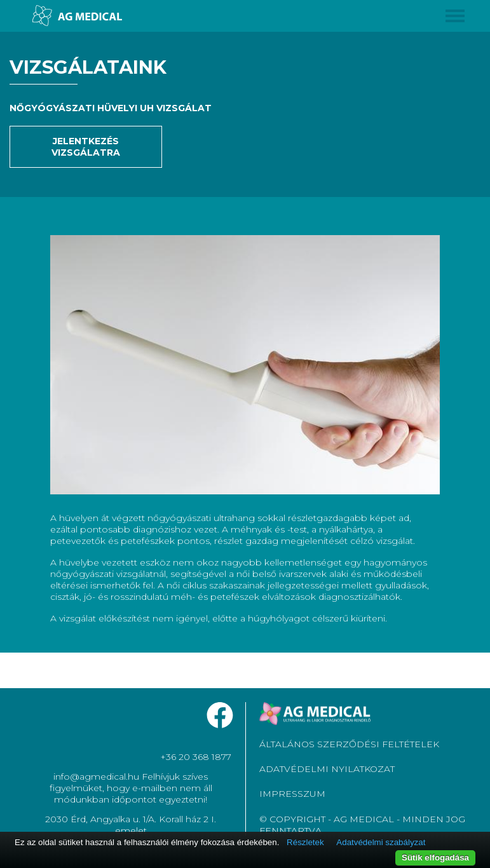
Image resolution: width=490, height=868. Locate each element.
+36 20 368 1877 (196, 757)
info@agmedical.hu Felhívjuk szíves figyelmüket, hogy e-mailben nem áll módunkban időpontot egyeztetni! (131, 788)
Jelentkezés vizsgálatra (86, 147)
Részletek (305, 842)
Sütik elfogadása (435, 858)
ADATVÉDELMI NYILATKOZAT (327, 769)
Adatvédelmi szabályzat (381, 842)
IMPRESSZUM (292, 794)
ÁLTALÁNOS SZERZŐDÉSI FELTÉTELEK (349, 744)
